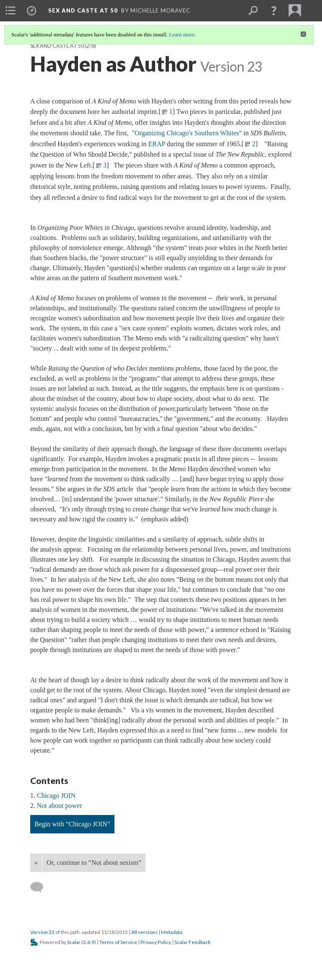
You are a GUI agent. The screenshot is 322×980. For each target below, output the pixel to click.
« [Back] (36, 863)
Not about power (60, 806)
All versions (144, 932)
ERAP (156, 144)
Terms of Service (118, 942)
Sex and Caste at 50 (57, 46)
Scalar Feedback (192, 942)
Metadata (172, 932)
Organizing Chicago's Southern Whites (187, 133)
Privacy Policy (156, 942)
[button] (274, 10)
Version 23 (42, 932)
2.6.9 (89, 942)
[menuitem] (10, 10)
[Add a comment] (40, 887)
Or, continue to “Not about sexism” (94, 863)
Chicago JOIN (56, 796)
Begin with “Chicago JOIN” (72, 824)
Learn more (182, 35)
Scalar (74, 942)
